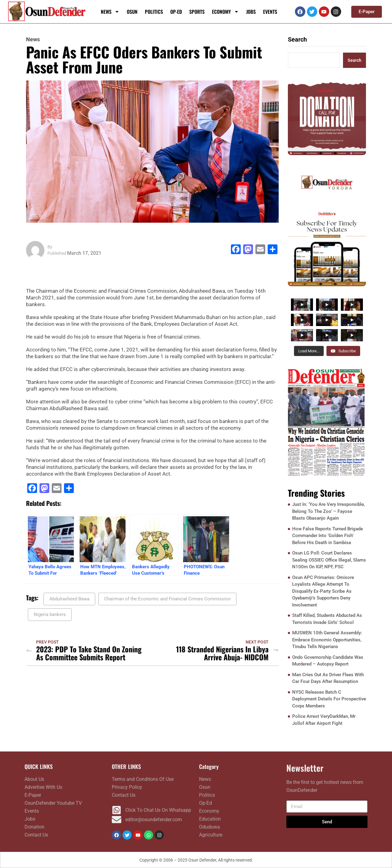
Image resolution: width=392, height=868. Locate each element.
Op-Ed (176, 12)
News (110, 12)
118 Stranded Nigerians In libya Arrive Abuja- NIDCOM (222, 653)
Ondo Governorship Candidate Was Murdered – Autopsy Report (328, 661)
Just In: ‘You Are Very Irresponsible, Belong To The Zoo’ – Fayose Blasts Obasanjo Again (328, 511)
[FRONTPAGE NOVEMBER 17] (327, 422)
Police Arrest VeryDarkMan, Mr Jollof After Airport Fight (324, 720)
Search (297, 39)
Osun (132, 12)
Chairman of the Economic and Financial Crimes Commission (167, 599)
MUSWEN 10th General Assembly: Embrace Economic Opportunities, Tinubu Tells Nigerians (327, 640)
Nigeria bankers (50, 614)
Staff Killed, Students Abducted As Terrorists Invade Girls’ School (327, 619)
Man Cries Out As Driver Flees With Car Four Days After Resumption (328, 678)
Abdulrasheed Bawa (69, 599)
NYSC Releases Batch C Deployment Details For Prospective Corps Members (329, 699)
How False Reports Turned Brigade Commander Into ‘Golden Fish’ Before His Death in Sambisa (328, 536)
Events (270, 12)
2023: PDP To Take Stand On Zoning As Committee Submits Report (89, 653)
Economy (225, 12)
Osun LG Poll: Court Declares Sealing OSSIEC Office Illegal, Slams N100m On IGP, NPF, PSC (329, 560)
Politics (154, 12)
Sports (197, 12)
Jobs (251, 12)
